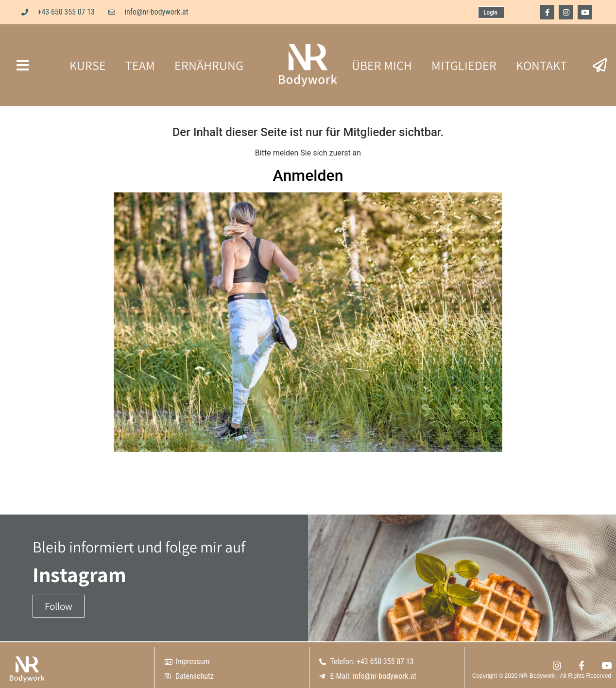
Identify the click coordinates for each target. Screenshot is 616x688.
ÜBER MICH (382, 65)
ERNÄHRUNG (209, 65)
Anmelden (308, 175)
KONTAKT (541, 65)
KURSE (88, 65)
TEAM (140, 65)
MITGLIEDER (464, 65)
